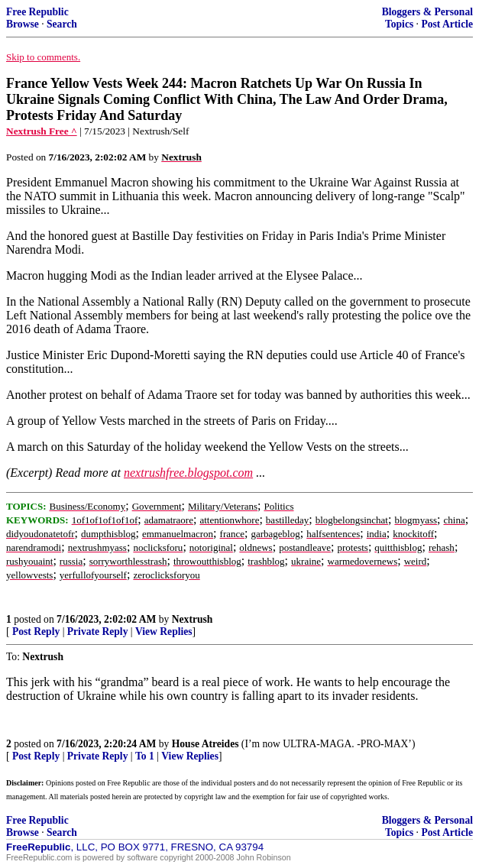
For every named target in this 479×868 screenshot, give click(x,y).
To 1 (145, 756)
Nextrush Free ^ (42, 131)
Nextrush (193, 619)
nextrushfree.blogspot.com (188, 473)
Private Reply (98, 632)
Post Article (447, 24)
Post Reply (36, 632)
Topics (399, 24)
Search (62, 24)
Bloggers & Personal (427, 12)
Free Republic (37, 12)
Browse (23, 24)
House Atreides (206, 744)
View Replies (164, 632)
